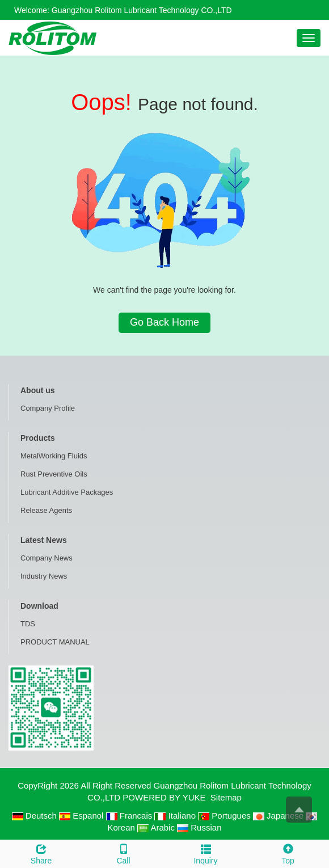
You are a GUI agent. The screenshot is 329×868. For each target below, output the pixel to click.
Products (38, 438)
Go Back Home (164, 322)
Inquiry (206, 853)
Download (39, 606)
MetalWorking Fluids (54, 456)
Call (123, 853)
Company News (47, 558)
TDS (28, 624)
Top (288, 853)
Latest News (44, 540)
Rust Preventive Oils (54, 474)
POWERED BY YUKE (165, 797)
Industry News (44, 576)
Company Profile (48, 408)
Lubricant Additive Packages (67, 492)
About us (38, 390)
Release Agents (46, 510)
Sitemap (226, 797)
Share (41, 853)
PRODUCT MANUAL (55, 642)
